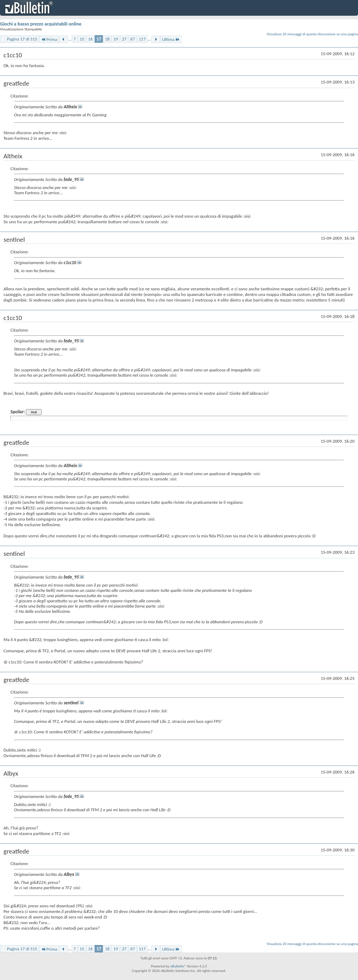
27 (124, 39)
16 (90, 39)
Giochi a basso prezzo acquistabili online (41, 24)
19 (116, 39)
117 (142, 39)
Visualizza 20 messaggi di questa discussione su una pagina (312, 34)
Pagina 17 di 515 (22, 39)
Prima (49, 39)
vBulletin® (178, 966)
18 (107, 39)
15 (82, 39)
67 (133, 39)
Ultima (171, 39)
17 (99, 39)
